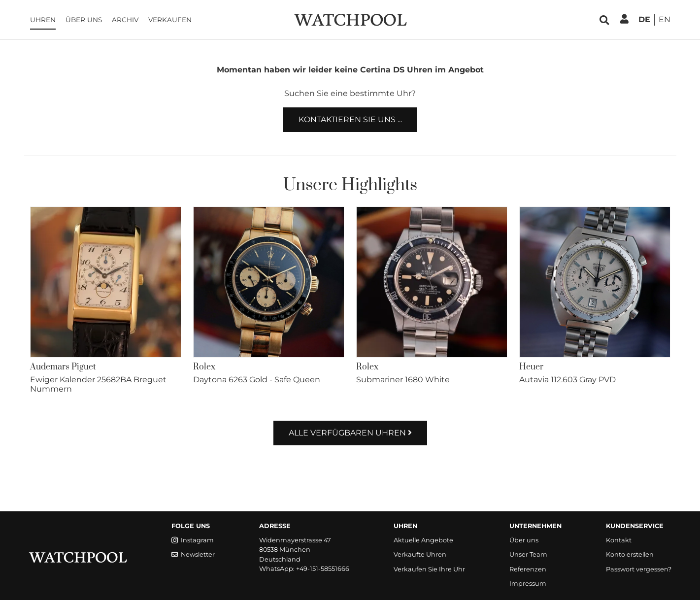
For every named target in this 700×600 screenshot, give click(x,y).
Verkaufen (170, 20)
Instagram (193, 540)
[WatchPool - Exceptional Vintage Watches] (350, 19)
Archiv (125, 20)
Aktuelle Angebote (423, 540)
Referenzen (528, 569)
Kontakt (619, 540)
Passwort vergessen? (639, 569)
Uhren (43, 20)
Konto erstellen (630, 554)
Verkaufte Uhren (420, 554)
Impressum (528, 583)
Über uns (84, 20)
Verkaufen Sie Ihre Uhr (429, 569)
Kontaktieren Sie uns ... (350, 119)
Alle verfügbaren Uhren (350, 433)
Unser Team (528, 554)
